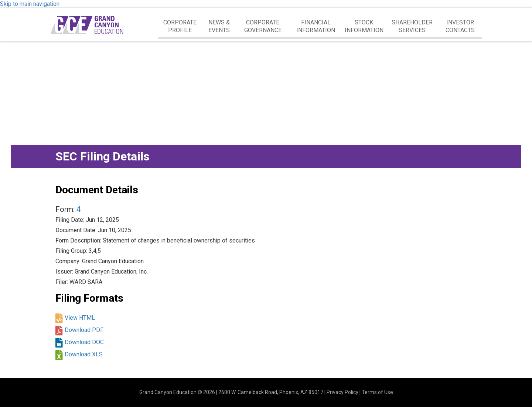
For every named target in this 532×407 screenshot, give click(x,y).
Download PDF (84, 330)
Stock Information (364, 26)
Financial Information (316, 26)
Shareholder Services (412, 26)
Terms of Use (377, 392)
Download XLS (84, 354)
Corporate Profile (180, 26)
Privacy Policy (342, 392)
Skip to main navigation (30, 4)
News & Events (219, 26)
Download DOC (84, 342)
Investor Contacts (460, 26)
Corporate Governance (263, 26)
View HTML (80, 318)
